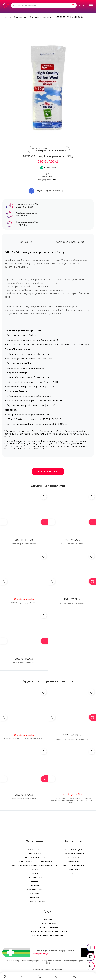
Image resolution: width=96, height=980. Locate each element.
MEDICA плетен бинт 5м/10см (24, 799)
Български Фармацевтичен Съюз (48, 935)
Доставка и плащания (70, 242)
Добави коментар (48, 471)
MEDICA (51, 177)
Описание (26, 242)
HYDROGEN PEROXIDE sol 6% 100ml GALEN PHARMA (24, 739)
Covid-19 (74, 874)
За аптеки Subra (35, 850)
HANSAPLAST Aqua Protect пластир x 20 (72, 739)
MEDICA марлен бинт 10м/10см (24, 544)
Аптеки (35, 874)
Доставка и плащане (35, 901)
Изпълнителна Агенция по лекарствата (48, 932)
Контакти (35, 897)
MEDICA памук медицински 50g (70, 17)
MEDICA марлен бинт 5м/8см (72, 544)
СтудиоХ (59, 969)
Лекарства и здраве (74, 850)
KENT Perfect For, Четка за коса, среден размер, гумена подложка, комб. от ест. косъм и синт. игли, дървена (72, 800)
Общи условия (35, 854)
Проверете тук (40, 954)
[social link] (91, 947)
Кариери (35, 885)
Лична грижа (22, 17)
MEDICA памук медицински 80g (72, 603)
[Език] (81, 5)
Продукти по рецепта (74, 866)
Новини (35, 881)
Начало (8, 17)
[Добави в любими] (44, 497)
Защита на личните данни (35, 858)
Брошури (35, 893)
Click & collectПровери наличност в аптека (49, 150)
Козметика (74, 858)
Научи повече (21, 216)
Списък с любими (48, 924)
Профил (48, 920)
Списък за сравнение (48, 928)
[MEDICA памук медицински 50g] (48, 87)
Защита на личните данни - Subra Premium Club (35, 866)
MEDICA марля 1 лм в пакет (24, 663)
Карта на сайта (35, 878)
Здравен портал (35, 889)
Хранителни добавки (74, 854)
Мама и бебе (74, 862)
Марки (35, 870)
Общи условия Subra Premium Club (35, 862)
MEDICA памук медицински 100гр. (24, 603)
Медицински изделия (41, 17)
